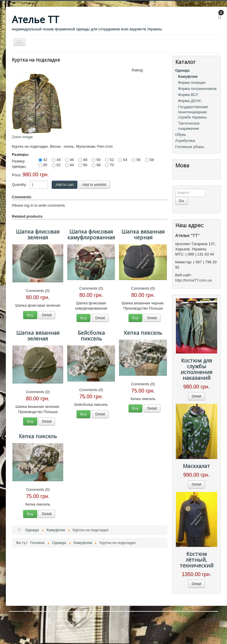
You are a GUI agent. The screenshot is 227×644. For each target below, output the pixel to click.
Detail (47, 315)
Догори (212, 619)
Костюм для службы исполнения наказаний (196, 369)
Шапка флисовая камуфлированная (91, 234)
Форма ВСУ (188, 95)
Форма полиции (192, 83)
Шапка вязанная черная (143, 234)
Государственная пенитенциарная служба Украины (193, 112)
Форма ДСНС (190, 101)
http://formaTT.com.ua (193, 280)
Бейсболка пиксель (91, 336)
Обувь (181, 135)
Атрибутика (185, 141)
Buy (30, 315)
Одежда (183, 70)
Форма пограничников (197, 89)
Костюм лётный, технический (197, 560)
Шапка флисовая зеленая (38, 234)
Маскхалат (196, 466)
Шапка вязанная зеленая (38, 336)
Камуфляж (188, 76)
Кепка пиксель (143, 333)
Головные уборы (190, 147)
